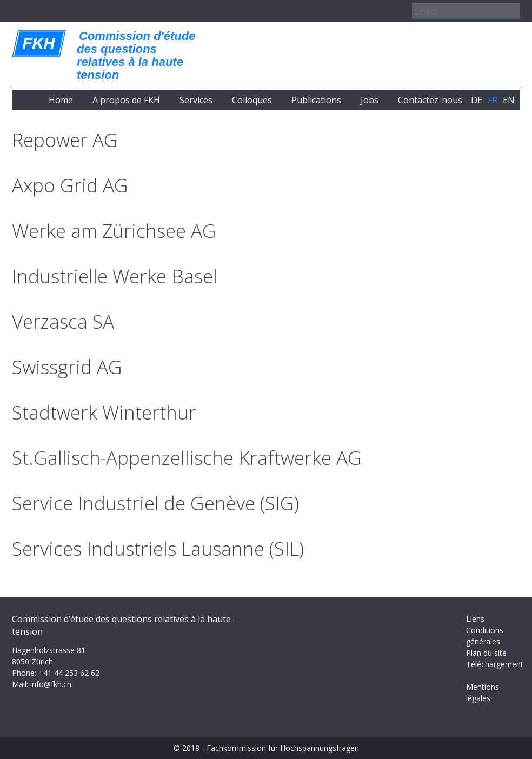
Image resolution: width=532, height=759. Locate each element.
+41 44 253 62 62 (69, 673)
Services (196, 100)
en (509, 100)
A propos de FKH (126, 100)
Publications (316, 100)
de (477, 100)
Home (61, 100)
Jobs (370, 100)
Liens (475, 619)
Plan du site (486, 653)
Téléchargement (495, 664)
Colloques (252, 100)
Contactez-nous (430, 100)
